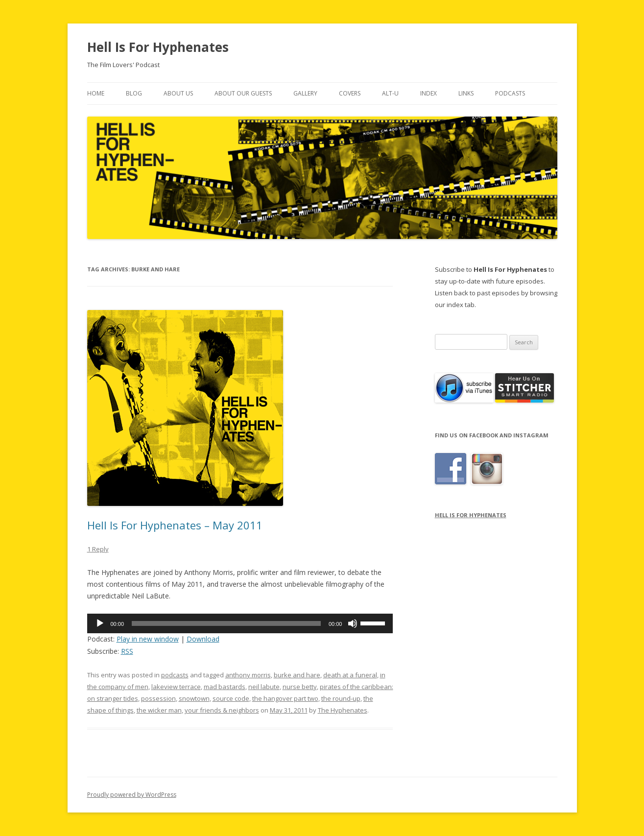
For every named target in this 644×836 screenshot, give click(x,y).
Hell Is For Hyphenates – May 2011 (175, 525)
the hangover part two (285, 698)
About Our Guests (243, 93)
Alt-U (390, 93)
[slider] (226, 623)
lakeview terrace (176, 687)
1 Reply (98, 549)
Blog (134, 93)
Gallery (305, 93)
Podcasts (510, 93)
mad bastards (225, 687)
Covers (350, 93)
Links (466, 93)
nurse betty (300, 687)
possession (158, 698)
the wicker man (159, 710)
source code (231, 698)
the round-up (341, 698)
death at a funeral (350, 675)
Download (203, 639)
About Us (178, 93)
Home (96, 93)
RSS (127, 651)
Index (429, 93)
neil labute (264, 687)
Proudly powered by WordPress (132, 795)
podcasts (175, 675)
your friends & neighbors (222, 710)
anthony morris (248, 675)
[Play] (100, 623)
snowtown (194, 698)
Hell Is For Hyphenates (158, 47)
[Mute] (353, 623)
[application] (240, 623)
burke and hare (297, 675)
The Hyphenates (343, 710)
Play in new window (148, 639)
